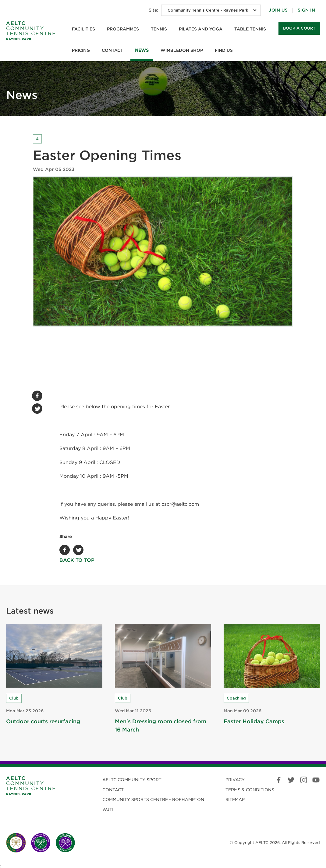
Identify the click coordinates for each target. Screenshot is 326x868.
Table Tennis (250, 29)
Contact (112, 50)
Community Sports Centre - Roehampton (153, 799)
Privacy (235, 780)
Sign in (306, 10)
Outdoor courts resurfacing (43, 721)
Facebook (37, 396)
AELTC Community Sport (132, 780)
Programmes (123, 29)
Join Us (278, 10)
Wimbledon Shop (182, 50)
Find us (224, 50)
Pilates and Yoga (201, 29)
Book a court (299, 28)
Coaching (236, 698)
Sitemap (235, 799)
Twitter (37, 409)
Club (14, 698)
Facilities (83, 29)
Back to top (80, 560)
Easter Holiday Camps (254, 721)
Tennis (159, 29)
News (142, 50)
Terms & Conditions (250, 790)
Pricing (81, 50)
